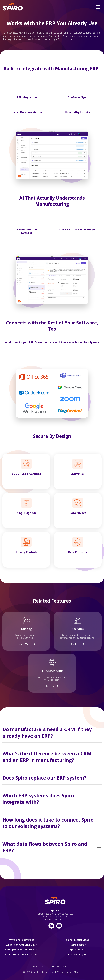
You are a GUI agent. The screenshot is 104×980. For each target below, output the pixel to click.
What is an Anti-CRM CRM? (21, 945)
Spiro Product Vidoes (78, 940)
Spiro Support (78, 945)
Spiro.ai (55, 911)
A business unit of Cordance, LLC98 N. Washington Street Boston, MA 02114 (55, 917)
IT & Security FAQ (78, 954)
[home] (13, 7)
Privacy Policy (40, 966)
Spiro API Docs (78, 949)
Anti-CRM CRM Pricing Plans (21, 954)
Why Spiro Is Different (21, 940)
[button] (98, 7)
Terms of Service (59, 966)
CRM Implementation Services (21, 949)
